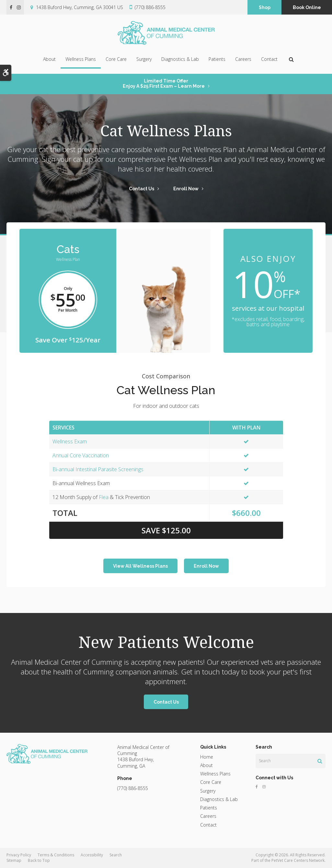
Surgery (144, 59)
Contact (269, 59)
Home (207, 757)
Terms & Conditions (56, 855)
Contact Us (142, 189)
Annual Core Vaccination (81, 455)
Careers (243, 59)
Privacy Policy (19, 855)
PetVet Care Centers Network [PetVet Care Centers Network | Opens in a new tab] (298, 860)
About (49, 59)
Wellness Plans (81, 59)
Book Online (307, 7)
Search (116, 855)
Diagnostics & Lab (180, 59)
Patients (217, 59)
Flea (104, 497)
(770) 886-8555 (150, 7)
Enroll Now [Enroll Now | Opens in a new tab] (186, 189)
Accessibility (92, 855)
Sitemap (14, 860)
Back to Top (39, 860)
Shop (265, 7)
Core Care (116, 59)
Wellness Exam (70, 441)
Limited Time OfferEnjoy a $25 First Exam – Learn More (164, 83)
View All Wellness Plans (140, 566)
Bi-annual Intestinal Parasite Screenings (98, 469)
